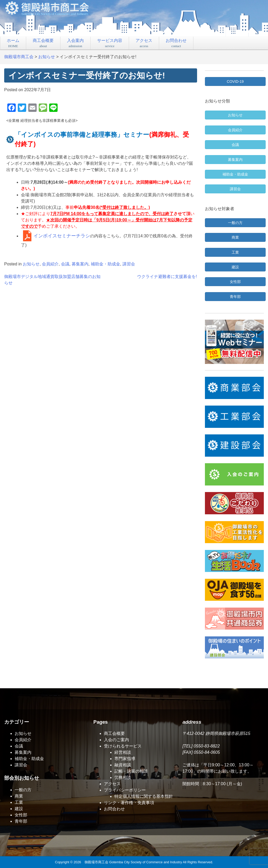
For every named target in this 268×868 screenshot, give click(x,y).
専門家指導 (125, 759)
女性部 (21, 815)
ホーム (13, 43)
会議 (65, 264)
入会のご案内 (116, 740)
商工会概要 (43, 43)
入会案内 (75, 43)
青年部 (21, 821)
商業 (19, 796)
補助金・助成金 (105, 264)
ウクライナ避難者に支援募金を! (167, 277)
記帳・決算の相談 (131, 771)
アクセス (144, 43)
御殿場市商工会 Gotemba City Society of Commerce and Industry (133, 862)
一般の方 (23, 790)
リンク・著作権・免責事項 (129, 803)
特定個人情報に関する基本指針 (144, 796)
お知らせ (31, 264)
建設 (19, 809)
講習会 (129, 264)
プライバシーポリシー (125, 790)
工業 (19, 802)
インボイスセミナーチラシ (62, 236)
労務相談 (123, 777)
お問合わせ (176, 43)
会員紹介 (50, 264)
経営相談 (123, 752)
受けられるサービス (123, 746)
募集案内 (80, 264)
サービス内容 (110, 43)
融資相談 (123, 765)
